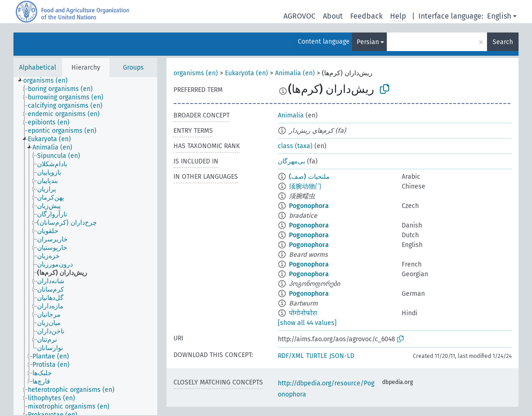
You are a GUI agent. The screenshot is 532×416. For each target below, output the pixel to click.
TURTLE (317, 356)
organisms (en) (196, 73)
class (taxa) (295, 146)
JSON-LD (342, 356)
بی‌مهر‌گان (292, 161)
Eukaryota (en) (247, 73)
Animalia (291, 115)
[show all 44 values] (307, 323)
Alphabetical (38, 68)
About (333, 16)
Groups (133, 68)
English (499, 16)
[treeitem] (49, 81)
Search (503, 42)
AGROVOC (299, 16)
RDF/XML (291, 356)
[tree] (85, 246)
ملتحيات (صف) (309, 177)
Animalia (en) (295, 73)
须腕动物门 (305, 186)
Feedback (366, 16)
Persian (368, 42)
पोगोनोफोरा (303, 313)
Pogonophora (309, 206)
